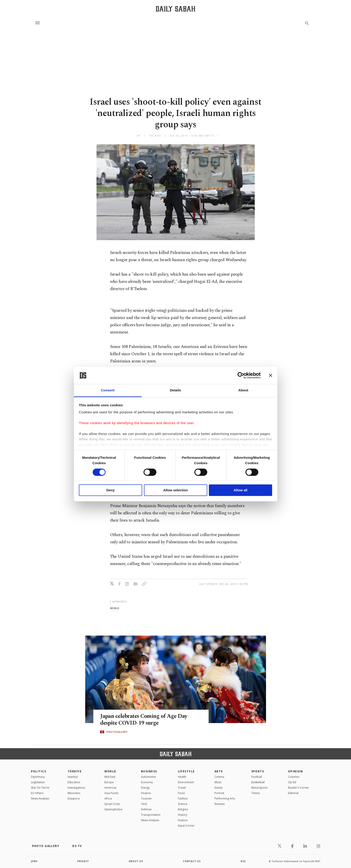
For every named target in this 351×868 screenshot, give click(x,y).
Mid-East (110, 777)
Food (181, 793)
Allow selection (175, 490)
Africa (108, 798)
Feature (183, 820)
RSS (243, 861)
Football (257, 777)
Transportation (151, 815)
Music (218, 782)
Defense (146, 809)
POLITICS (39, 771)
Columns (294, 777)
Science (183, 804)
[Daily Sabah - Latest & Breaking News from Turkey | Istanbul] (175, 9)
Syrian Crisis (112, 804)
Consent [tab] (108, 390)
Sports (258, 771)
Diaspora (74, 798)
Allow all (241, 490)
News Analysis (40, 798)
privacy (83, 861)
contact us (192, 861)
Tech (144, 804)
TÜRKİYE (75, 771)
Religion (183, 809)
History (183, 815)
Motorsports (259, 788)
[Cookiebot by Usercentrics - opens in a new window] (241, 375)
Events (219, 788)
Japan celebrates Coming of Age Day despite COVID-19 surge (145, 719)
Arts (219, 771)
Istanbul (73, 777)
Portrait (219, 793)
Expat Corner (186, 826)
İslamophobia (113, 809)
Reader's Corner (298, 788)
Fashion (183, 798)
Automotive (148, 777)
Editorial (293, 793)
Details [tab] (176, 390)
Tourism (146, 798)
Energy (145, 788)
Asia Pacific (112, 793)
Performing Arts (225, 798)
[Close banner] (271, 375)
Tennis (256, 793)
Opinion (295, 771)
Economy (147, 782)
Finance (146, 793)
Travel (182, 788)
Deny (111, 490)
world (115, 608)
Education (74, 782)
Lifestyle (186, 771)
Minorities (74, 793)
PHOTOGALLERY (117, 732)
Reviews (220, 804)
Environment (186, 782)
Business (149, 771)
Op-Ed (292, 782)
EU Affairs (37, 793)
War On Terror (40, 788)
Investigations (76, 788)
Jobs (34, 861)
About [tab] (243, 390)
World (110, 771)
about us (136, 861)
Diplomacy (38, 777)
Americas (110, 788)
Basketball (258, 782)
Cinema (219, 777)
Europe (109, 782)
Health (182, 777)
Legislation (38, 782)
